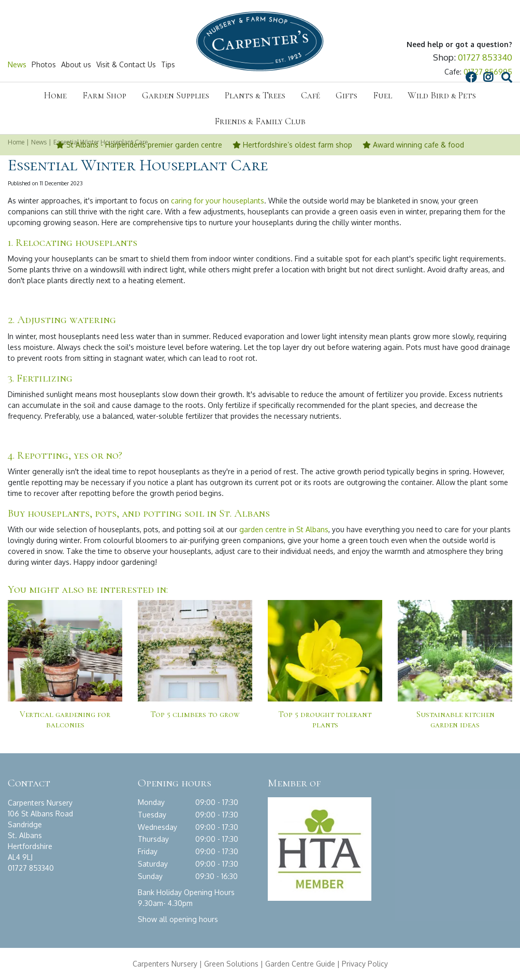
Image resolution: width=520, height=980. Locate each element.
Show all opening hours (178, 919)
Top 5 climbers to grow (195, 714)
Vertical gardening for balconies (65, 720)
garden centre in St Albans (284, 529)
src (406, 65)
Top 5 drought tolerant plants (325, 720)
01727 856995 (488, 72)
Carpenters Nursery (165, 964)
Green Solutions (231, 964)
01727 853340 (485, 58)
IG (387, 65)
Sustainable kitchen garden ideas (455, 720)
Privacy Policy (365, 964)
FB (370, 65)
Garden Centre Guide (300, 964)
